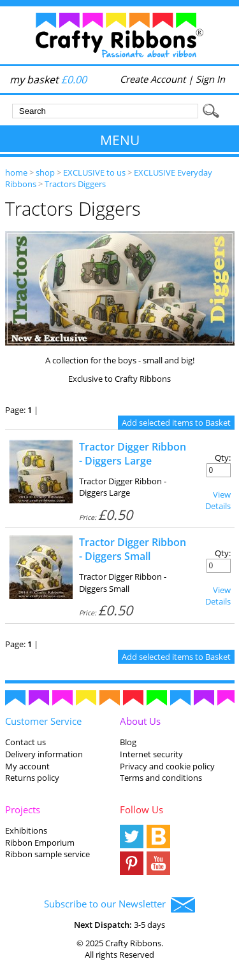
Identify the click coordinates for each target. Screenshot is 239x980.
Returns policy (32, 778)
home (16, 172)
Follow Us (141, 809)
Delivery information (44, 754)
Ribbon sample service (47, 854)
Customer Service (43, 721)
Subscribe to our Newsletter (119, 905)
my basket (48, 80)
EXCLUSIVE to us (94, 172)
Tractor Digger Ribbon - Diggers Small (133, 549)
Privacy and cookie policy (167, 766)
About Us (140, 721)
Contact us (25, 742)
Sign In (210, 79)
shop (45, 172)
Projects (23, 809)
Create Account (153, 79)
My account (27, 766)
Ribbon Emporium (40, 843)
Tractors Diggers (75, 184)
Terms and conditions (161, 778)
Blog (128, 742)
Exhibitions (26, 830)
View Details (218, 500)
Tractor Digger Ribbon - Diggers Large (133, 454)
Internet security (151, 754)
